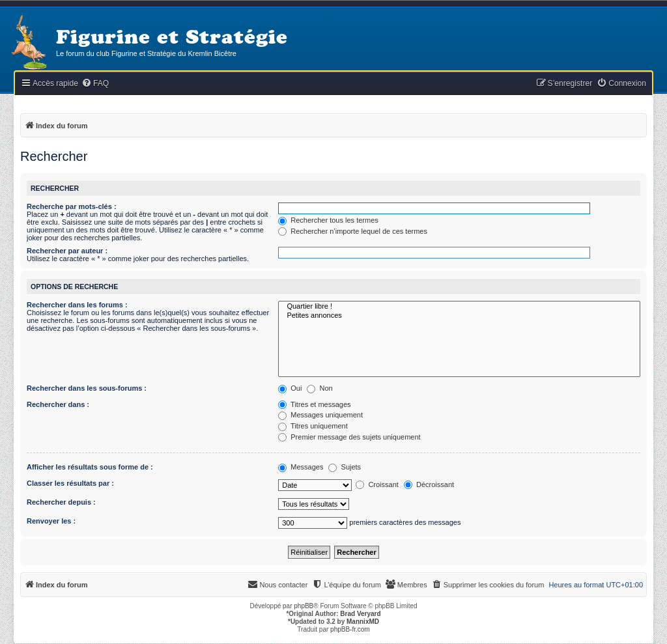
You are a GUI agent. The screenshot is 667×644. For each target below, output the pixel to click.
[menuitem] (95, 84)
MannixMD (363, 622)
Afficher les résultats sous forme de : (90, 467)
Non (319, 388)
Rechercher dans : (58, 404)
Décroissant (429, 484)
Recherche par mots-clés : (72, 206)
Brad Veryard (360, 614)
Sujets (345, 467)
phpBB (304, 606)
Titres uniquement (313, 426)
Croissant (377, 484)
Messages (301, 467)
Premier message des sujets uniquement (349, 437)
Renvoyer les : (51, 521)
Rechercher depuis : (61, 502)
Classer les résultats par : (70, 483)
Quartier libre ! (459, 307)
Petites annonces (459, 316)
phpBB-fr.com (350, 629)
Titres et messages (314, 404)
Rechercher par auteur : (67, 251)
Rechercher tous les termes (328, 220)
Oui (290, 388)
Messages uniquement (320, 415)
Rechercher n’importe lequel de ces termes (353, 231)
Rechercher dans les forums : (77, 305)
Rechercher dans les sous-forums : (87, 388)
